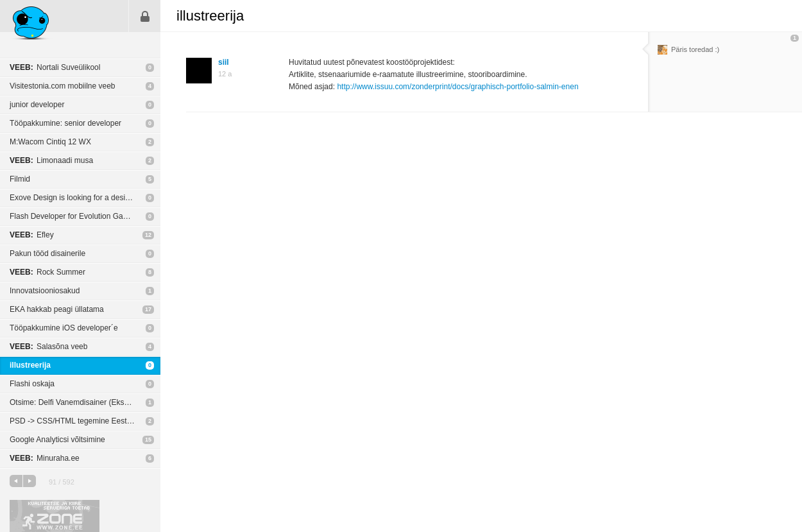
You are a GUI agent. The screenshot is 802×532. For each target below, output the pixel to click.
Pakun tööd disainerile (47, 253)
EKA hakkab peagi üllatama (57, 309)
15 (148, 440)
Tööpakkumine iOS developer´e (64, 328)
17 (148, 309)
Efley (32, 235)
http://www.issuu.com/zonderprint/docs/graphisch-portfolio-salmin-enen (457, 87)
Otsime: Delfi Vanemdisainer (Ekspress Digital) (85, 402)
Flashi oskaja (32, 384)
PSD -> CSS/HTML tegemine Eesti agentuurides (85, 421)
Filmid (20, 179)
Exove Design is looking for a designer (75, 198)
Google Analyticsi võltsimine (57, 440)
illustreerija (30, 365)
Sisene (145, 16)
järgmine (30, 481)
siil (224, 62)
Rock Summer (47, 272)
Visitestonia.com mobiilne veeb (63, 86)
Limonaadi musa (51, 160)
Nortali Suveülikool (55, 67)
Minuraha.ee (45, 458)
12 (148, 235)
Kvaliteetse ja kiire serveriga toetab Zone (55, 516)
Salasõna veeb (48, 347)
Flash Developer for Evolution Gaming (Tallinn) (85, 216)
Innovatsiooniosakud (45, 291)
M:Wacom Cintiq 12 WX (50, 142)
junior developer (37, 105)
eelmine (16, 481)
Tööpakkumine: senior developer (65, 123)
